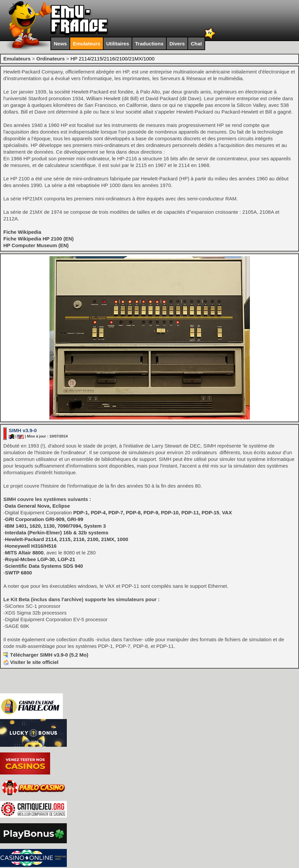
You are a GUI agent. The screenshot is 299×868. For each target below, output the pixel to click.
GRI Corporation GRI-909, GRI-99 (44, 519)
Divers (177, 44)
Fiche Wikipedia (22, 232)
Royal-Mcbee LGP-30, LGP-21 (40, 559)
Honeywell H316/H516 (31, 546)
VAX (227, 512)
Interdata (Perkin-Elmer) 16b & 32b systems (57, 533)
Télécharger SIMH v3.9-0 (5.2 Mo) (49, 655)
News (60, 44)
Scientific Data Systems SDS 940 (44, 566)
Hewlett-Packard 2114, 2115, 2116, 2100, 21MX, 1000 (67, 539)
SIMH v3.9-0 (23, 430)
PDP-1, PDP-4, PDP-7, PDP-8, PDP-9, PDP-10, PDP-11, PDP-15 (146, 512)
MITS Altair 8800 (24, 553)
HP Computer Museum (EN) (36, 245)
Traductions (149, 44)
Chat (196, 44)
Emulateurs (87, 44)
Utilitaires (118, 44)
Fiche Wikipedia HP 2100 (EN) (39, 239)
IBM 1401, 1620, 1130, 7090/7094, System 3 (55, 526)
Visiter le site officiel (31, 662)
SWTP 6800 (19, 573)
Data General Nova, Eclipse (37, 506)
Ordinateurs (51, 59)
